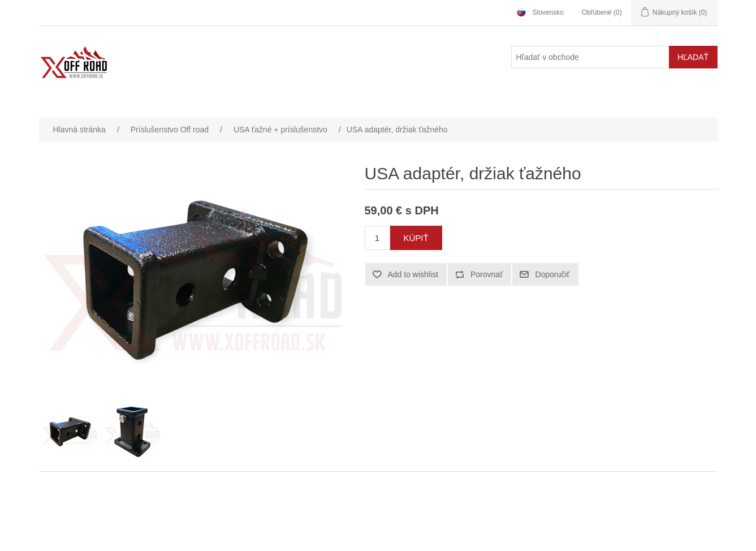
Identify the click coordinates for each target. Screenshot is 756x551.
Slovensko (548, 12)
